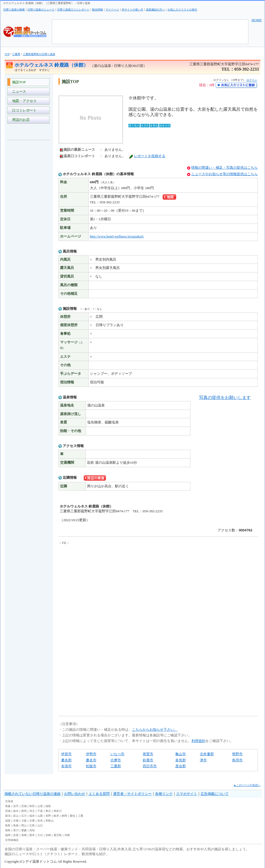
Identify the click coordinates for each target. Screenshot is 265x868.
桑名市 (91, 760)
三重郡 (116, 766)
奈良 (40, 821)
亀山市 (181, 754)
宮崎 (48, 835)
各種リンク (164, 794)
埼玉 (32, 811)
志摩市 (116, 760)
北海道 (9, 801)
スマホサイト (187, 794)
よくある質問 (99, 794)
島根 (16, 825)
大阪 (24, 821)
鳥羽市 (237, 760)
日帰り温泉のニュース (41, 10)
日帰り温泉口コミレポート (73, 10)
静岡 (64, 816)
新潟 (8, 816)
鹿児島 (58, 835)
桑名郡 (66, 760)
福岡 (8, 835)
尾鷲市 (148, 754)
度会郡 (181, 766)
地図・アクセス (23, 101)
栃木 (16, 811)
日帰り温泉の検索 (14, 10)
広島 (32, 825)
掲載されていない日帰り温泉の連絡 (33, 794)
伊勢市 (91, 754)
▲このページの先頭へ (247, 785)
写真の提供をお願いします (225, 397)
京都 (16, 821)
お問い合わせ (75, 794)
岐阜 (56, 816)
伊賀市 (66, 754)
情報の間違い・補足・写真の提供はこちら (224, 168)
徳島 (8, 830)
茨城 (8, 811)
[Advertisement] (29, 225)
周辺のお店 (20, 120)
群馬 (24, 811)
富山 (16, 816)
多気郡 (181, 760)
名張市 (66, 766)
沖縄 (67, 835)
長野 (48, 816)
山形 (40, 806)
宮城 (24, 806)
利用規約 (198, 741)
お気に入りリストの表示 (182, 10)
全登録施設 (12, 840)
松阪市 (91, 766)
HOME (257, 20)
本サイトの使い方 (132, 10)
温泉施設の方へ (155, 10)
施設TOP (18, 82)
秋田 (32, 806)
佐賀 (16, 835)
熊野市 (237, 754)
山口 (40, 825)
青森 (8, 806)
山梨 (40, 816)
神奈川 (58, 811)
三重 (81, 816)
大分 (40, 835)
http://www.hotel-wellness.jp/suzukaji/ (117, 236)
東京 (48, 811)
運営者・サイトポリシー (132, 794)
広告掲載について (215, 794)
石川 (24, 816)
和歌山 (50, 821)
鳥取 (8, 825)
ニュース (18, 91)
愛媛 (24, 830)
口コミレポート (23, 110)
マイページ (112, 10)
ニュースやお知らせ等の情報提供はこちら (224, 174)
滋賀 (8, 821)
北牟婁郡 (207, 754)
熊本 (32, 835)
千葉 (40, 811)
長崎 (24, 835)
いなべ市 (117, 754)
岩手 (16, 806)
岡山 (24, 825)
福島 (48, 806)
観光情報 (97, 10)
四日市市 (150, 766)
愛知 (72, 816)
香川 (16, 830)
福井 (32, 816)
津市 (203, 760)
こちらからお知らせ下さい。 (155, 730)
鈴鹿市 (148, 760)
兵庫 (32, 821)
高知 (32, 830)
